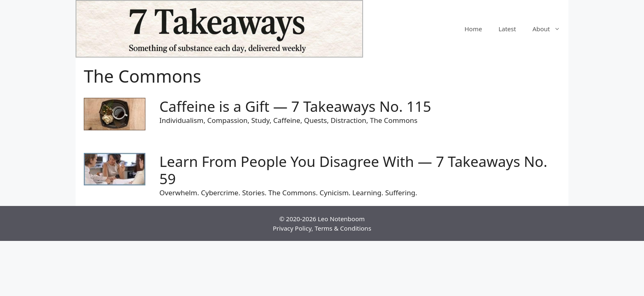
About (550, 29)
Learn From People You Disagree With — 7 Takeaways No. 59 (353, 170)
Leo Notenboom (341, 219)
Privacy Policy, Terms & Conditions (322, 228)
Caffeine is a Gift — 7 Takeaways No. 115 (295, 106)
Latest (507, 29)
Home (473, 29)
